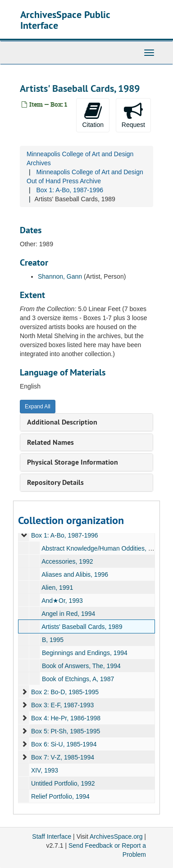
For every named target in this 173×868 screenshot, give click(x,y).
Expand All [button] (38, 407)
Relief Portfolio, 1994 (60, 796)
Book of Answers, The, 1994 (81, 666)
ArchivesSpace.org (116, 836)
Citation (93, 115)
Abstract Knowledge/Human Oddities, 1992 (102, 548)
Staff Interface (52, 836)
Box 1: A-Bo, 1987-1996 (70, 190)
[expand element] (24, 535)
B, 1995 (53, 640)
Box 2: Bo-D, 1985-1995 (65, 692)
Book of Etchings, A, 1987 (78, 679)
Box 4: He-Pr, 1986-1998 (66, 718)
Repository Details (55, 482)
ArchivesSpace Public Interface (65, 20)
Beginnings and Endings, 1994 (85, 653)
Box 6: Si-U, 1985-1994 (64, 744)
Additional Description (62, 422)
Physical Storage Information (73, 462)
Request (133, 115)
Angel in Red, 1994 (68, 614)
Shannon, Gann (60, 276)
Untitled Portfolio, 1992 (63, 783)
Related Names (50, 442)
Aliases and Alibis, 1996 (75, 574)
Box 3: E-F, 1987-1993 (62, 705)
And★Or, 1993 (62, 601)
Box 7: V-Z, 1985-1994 (63, 757)
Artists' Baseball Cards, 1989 (82, 627)
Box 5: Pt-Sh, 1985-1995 (66, 731)
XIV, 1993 (45, 770)
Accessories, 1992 (67, 561)
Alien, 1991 (57, 588)
